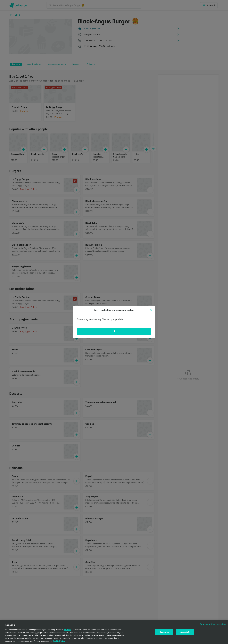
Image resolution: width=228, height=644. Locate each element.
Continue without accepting (213, 625)
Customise (164, 633)
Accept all (185, 633)
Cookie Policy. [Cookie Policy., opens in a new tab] (59, 642)
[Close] (151, 310)
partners (67, 631)
